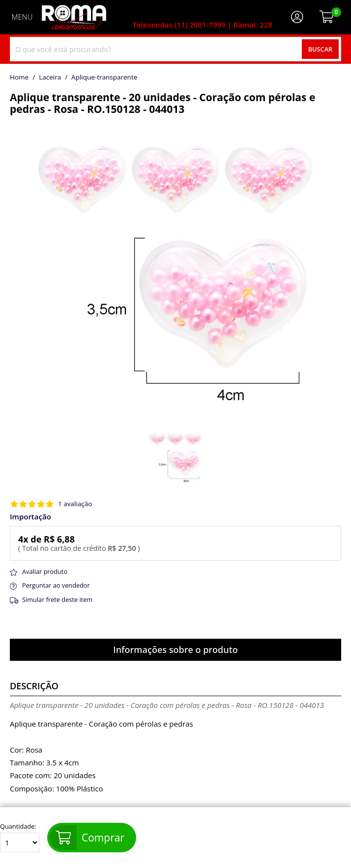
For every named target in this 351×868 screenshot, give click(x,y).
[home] (74, 17)
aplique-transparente (104, 78)
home (19, 78)
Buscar (321, 49)
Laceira (50, 78)
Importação (30, 517)
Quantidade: (20, 838)
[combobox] (175, 49)
